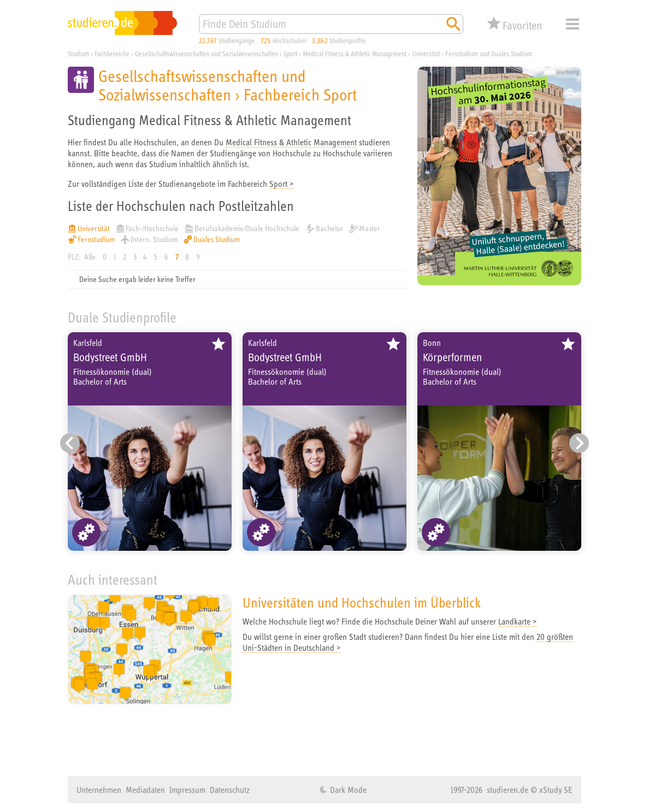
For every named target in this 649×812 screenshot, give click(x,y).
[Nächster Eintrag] (579, 443)
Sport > (282, 184)
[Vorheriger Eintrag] (70, 443)
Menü (573, 24)
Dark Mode (347, 790)
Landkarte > (518, 621)
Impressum (187, 790)
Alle (90, 257)
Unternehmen (99, 790)
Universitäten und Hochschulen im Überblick (362, 602)
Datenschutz (230, 790)
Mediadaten (145, 790)
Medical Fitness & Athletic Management (291, 142)
